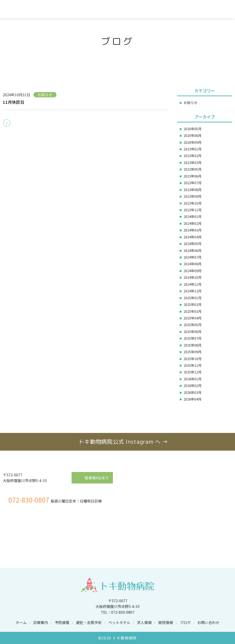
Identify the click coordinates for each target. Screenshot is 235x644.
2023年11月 (193, 210)
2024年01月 (193, 216)
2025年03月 (193, 311)
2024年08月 (193, 264)
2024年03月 (193, 230)
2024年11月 (193, 284)
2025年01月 (193, 298)
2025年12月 (193, 372)
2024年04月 (193, 237)
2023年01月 (193, 149)
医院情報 (166, 622)
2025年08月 (193, 345)
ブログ (185, 622)
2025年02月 (193, 304)
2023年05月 (193, 169)
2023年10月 (193, 203)
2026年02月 (193, 386)
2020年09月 (193, 142)
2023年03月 (193, 162)
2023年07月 (193, 183)
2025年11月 (193, 365)
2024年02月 (193, 223)
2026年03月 (193, 392)
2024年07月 (193, 257)
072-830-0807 (29, 500)
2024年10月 (193, 277)
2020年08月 (193, 135)
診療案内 (41, 622)
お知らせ (190, 103)
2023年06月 (193, 176)
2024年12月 (193, 291)
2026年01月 (193, 379)
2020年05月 (193, 129)
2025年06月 (193, 332)
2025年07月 (193, 338)
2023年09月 (193, 196)
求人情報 (144, 622)
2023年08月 (193, 190)
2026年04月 (193, 399)
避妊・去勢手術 (89, 622)
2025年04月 (193, 318)
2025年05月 (193, 325)
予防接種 (62, 622)
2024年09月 (193, 271)
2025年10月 (193, 359)
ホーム (21, 622)
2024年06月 (193, 250)
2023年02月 (193, 156)
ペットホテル (119, 622)
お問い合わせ (208, 622)
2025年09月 (193, 352)
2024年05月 (193, 244)
